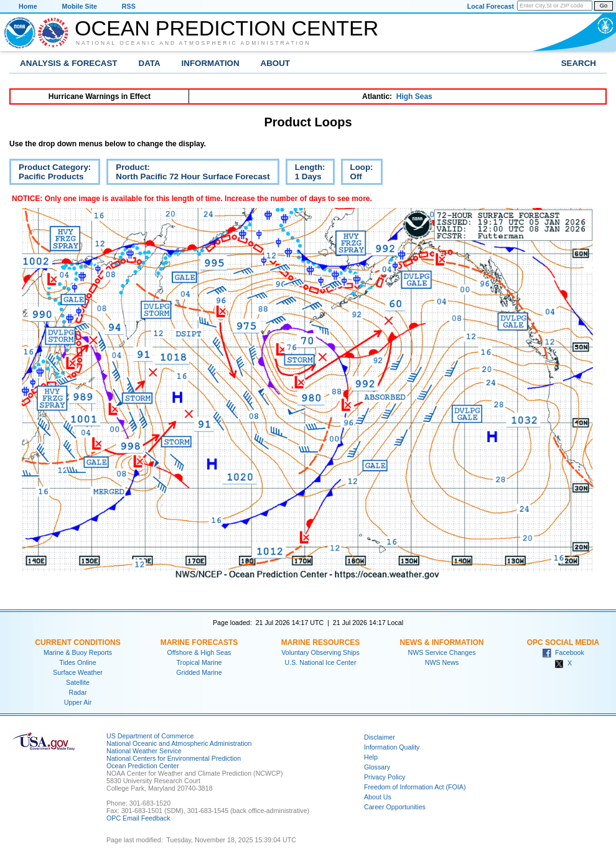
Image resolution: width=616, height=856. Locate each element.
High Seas (414, 96)
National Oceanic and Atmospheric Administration (194, 43)
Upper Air (78, 702)
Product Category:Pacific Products (50, 174)
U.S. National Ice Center (321, 662)
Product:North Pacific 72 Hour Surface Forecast (188, 174)
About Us (378, 797)
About (275, 63)
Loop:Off (357, 174)
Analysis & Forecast (69, 63)
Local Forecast (491, 6)
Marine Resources (321, 642)
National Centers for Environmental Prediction (174, 758)
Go (604, 6)
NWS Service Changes (442, 652)
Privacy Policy (385, 777)
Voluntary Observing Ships (320, 652)
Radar (77, 692)
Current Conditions (77, 642)
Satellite (78, 682)
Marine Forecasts (199, 642)
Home (28, 6)
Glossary (377, 767)
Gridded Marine (199, 672)
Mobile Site (80, 6)
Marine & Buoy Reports (78, 652)
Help (371, 757)
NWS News (442, 662)
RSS (129, 6)
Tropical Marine (199, 662)
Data (150, 63)
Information (211, 63)
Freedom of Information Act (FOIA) (415, 787)
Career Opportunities (395, 807)
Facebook (563, 652)
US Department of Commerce (150, 736)
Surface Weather (78, 672)
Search (579, 63)
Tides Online (77, 662)
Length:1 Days (306, 174)
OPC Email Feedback (138, 818)
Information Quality (392, 747)
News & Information (441, 642)
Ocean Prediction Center (226, 28)
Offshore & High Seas (199, 652)
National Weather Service (144, 751)
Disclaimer (380, 737)
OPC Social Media (563, 642)
